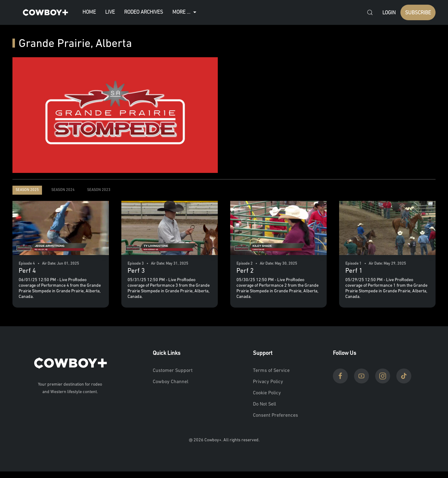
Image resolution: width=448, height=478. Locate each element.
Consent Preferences (275, 415)
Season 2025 (27, 190)
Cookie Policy (267, 393)
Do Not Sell (264, 404)
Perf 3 (136, 271)
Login (389, 13)
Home (89, 12)
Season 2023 (99, 190)
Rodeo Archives (144, 12)
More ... (185, 12)
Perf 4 (27, 271)
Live (110, 12)
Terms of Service (271, 371)
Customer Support (173, 371)
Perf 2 (245, 271)
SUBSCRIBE (418, 13)
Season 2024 (63, 190)
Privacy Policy (268, 382)
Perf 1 (354, 271)
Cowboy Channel (170, 382)
